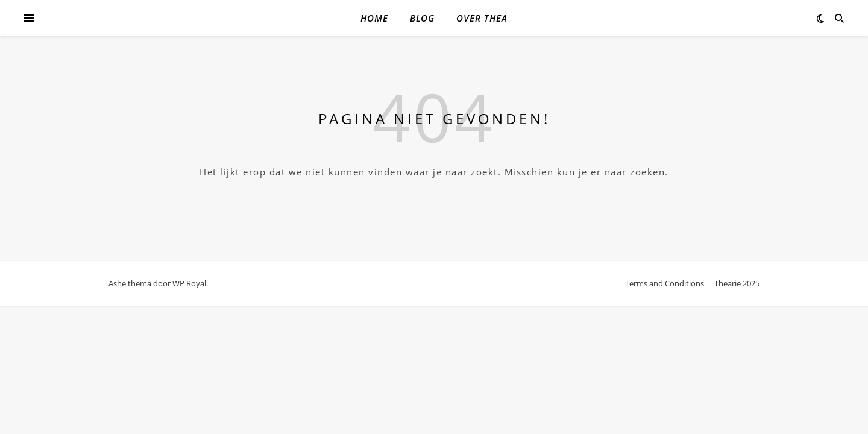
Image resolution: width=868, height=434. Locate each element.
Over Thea (482, 18)
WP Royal (189, 283)
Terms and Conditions (665, 283)
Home (374, 18)
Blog (422, 18)
